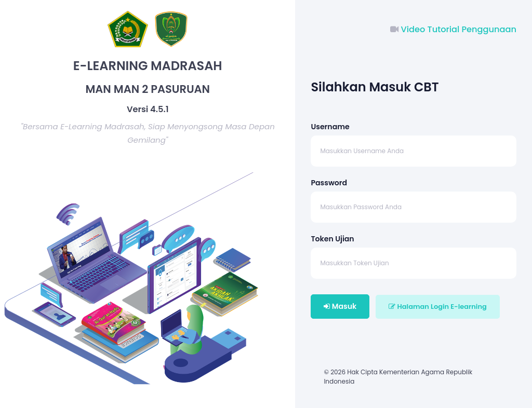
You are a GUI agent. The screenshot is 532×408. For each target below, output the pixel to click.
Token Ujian (332, 239)
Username (330, 127)
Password (329, 183)
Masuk (340, 306)
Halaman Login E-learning (437, 307)
